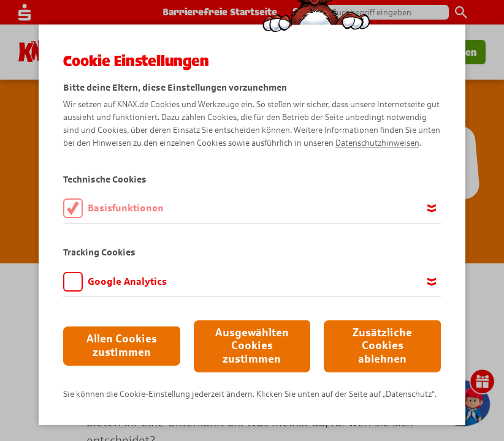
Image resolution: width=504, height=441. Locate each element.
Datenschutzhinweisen (377, 143)
